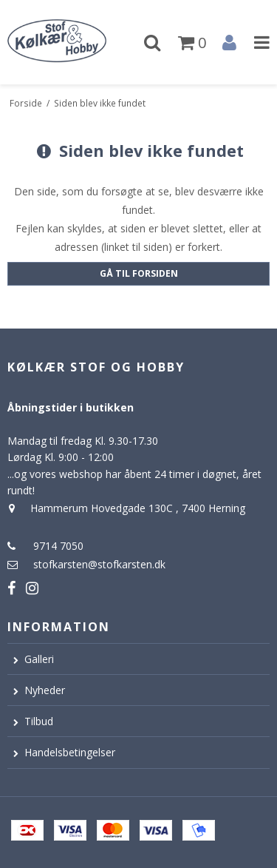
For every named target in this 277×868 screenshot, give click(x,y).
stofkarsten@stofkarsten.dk (99, 564)
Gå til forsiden (139, 273)
